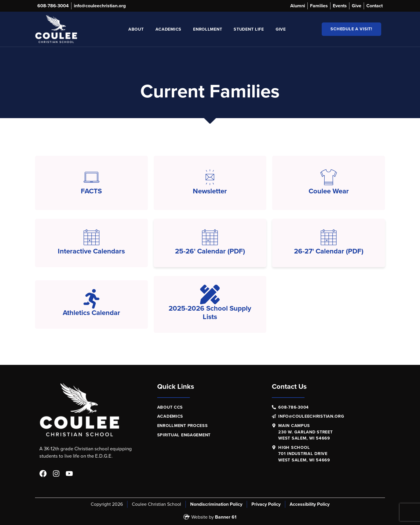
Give (281, 29)
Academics (168, 29)
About (136, 29)
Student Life (249, 29)
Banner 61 (226, 517)
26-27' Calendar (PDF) (329, 251)
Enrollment (208, 29)
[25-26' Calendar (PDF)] (210, 237)
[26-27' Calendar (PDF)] (329, 237)
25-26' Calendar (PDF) (210, 251)
